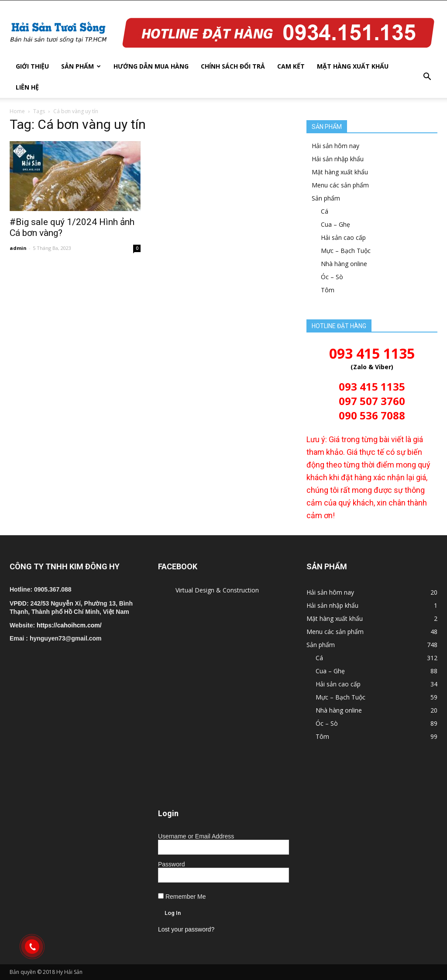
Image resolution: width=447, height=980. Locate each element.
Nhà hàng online (344, 264)
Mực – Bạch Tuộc (346, 251)
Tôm (328, 290)
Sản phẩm (81, 66)
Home (17, 111)
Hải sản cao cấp (343, 237)
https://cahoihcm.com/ (69, 625)
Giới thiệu (32, 66)
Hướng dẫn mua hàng (151, 66)
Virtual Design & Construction (217, 590)
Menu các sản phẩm (340, 185)
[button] (427, 77)
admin (18, 248)
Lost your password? (186, 929)
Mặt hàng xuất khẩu (353, 66)
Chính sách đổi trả (233, 66)
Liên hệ (27, 87)
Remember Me (182, 897)
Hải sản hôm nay (335, 146)
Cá (325, 211)
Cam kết (291, 66)
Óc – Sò (332, 277)
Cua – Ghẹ (335, 224)
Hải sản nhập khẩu (338, 159)
